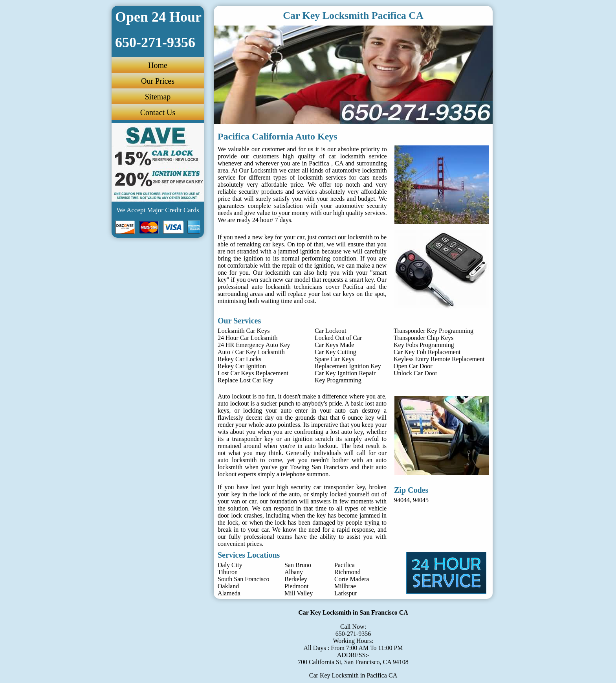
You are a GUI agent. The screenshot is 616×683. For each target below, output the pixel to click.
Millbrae (345, 586)
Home (158, 65)
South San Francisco (244, 579)
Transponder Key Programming (434, 331)
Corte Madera (352, 579)
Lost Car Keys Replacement (253, 373)
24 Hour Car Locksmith (247, 338)
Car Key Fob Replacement (427, 352)
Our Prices (158, 81)
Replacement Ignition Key (348, 366)
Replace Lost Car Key (246, 380)
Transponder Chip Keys (423, 338)
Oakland (228, 586)
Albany (294, 572)
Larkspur (346, 593)
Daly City (230, 565)
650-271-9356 (353, 634)
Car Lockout (330, 331)
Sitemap (158, 97)
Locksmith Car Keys (244, 331)
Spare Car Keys (334, 359)
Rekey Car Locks (239, 359)
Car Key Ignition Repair (345, 373)
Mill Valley (299, 593)
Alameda (229, 593)
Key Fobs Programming (424, 345)
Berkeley (296, 579)
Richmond (347, 572)
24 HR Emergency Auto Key (254, 345)
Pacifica (345, 565)
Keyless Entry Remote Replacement (439, 359)
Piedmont (296, 586)
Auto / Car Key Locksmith (251, 352)
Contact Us (158, 112)
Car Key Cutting (335, 352)
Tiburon (228, 572)
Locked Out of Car (338, 338)
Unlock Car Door (415, 373)
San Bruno (298, 565)
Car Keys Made (334, 345)
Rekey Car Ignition (242, 366)
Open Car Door (413, 366)
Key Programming (338, 380)
